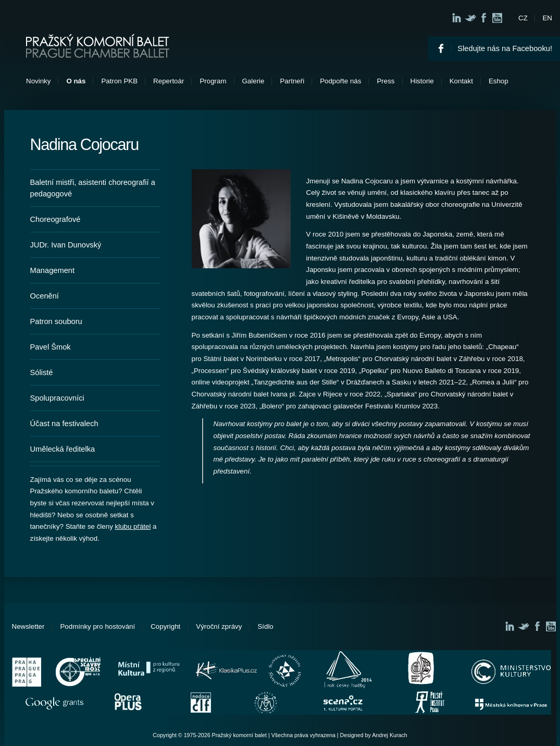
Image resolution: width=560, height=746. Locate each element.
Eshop (499, 81)
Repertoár (169, 81)
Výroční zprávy (219, 626)
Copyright (165, 626)
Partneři (292, 81)
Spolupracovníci (57, 398)
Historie (422, 81)
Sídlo (265, 626)
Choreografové (55, 219)
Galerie (253, 81)
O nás (76, 81)
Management (53, 270)
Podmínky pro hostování (97, 626)
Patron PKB (119, 81)
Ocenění (45, 296)
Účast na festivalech (64, 424)
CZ (523, 18)
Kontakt (461, 81)
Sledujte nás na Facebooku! (505, 48)
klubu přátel (133, 526)
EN (547, 18)
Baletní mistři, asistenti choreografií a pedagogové (93, 188)
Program (213, 81)
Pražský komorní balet (98, 46)
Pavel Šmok (51, 347)
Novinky (38, 81)
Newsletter (28, 626)
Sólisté (42, 372)
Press (385, 81)
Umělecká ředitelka (63, 449)
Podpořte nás (340, 81)
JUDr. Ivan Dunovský (66, 245)
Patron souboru (56, 321)
